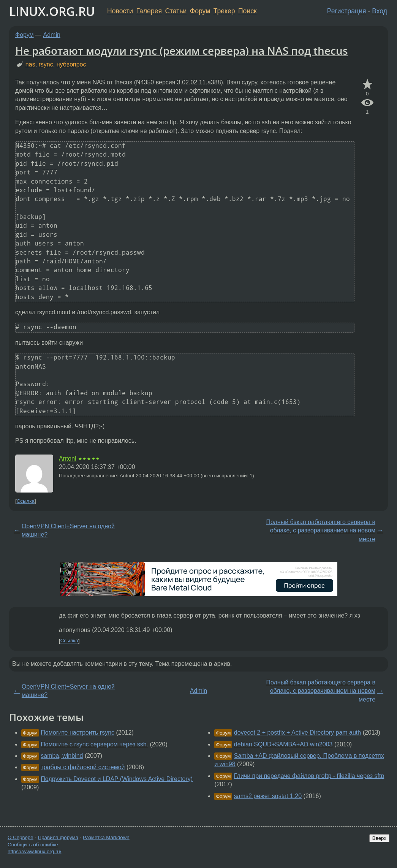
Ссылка (26, 501)
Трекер (224, 11)
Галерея (149, 11)
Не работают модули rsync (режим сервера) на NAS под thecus (182, 51)
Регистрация (347, 11)
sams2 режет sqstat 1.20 (268, 796)
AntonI (68, 459)
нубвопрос (71, 64)
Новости (120, 11)
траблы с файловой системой (83, 767)
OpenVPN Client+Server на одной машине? (68, 530)
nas (30, 64)
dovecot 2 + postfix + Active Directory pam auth (297, 733)
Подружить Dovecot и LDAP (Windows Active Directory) (117, 779)
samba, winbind (62, 756)
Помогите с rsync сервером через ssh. (94, 744)
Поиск (248, 11)
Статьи (176, 11)
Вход (380, 11)
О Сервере (21, 837)
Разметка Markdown (106, 837)
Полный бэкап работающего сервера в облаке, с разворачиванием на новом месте (321, 531)
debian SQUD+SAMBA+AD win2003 (283, 744)
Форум (200, 11)
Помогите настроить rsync (78, 733)
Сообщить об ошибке (33, 845)
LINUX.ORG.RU (52, 11)
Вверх (379, 838)
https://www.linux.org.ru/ (34, 851)
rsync (46, 64)
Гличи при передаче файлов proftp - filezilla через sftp (309, 776)
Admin (52, 35)
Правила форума (58, 837)
